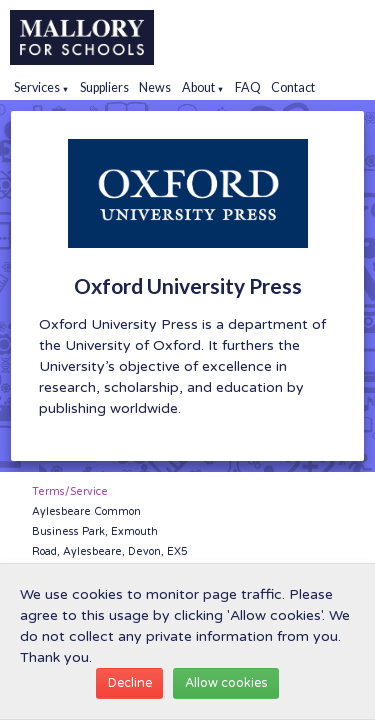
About (203, 87)
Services (41, 87)
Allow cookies (226, 683)
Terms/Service (70, 491)
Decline (130, 683)
